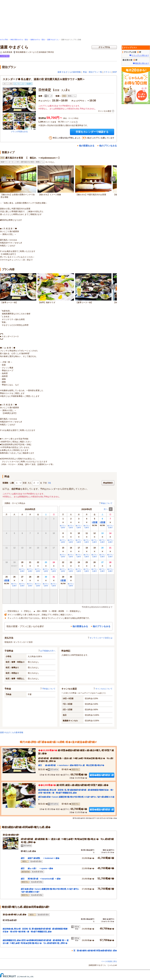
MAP (115, 72)
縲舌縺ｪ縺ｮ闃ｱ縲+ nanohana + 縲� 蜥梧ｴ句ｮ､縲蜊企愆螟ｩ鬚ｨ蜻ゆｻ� (71, 765)
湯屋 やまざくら (53, 40)
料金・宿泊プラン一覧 (93, 72)
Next (113, 179)
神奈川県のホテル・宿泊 (19, 40)
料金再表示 (108, 483)
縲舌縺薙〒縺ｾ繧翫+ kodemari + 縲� (40, 858)
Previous (4, 179)
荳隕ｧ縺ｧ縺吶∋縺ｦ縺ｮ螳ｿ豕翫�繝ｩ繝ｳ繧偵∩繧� (95, 951)
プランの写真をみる (19, 132)
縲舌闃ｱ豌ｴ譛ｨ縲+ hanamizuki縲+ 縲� (41, 879)
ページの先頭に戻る (109, 961)
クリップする (104, 47)
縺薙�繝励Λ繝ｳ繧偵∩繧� (102, 776)
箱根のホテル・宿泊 (38, 40)
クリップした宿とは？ (140, 55)
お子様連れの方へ (47, 651)
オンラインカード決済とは (100, 638)
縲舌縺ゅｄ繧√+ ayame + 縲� (37, 868)
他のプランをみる (108, 146)
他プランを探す (22, 570)
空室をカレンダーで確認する (92, 132)
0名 (49, 483)
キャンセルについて (103, 689)
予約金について (48, 689)
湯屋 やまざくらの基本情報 (69, 72)
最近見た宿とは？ (142, 63)
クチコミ (107, 72)
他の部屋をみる (87, 146)
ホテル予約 (4, 40)
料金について (106, 503)
